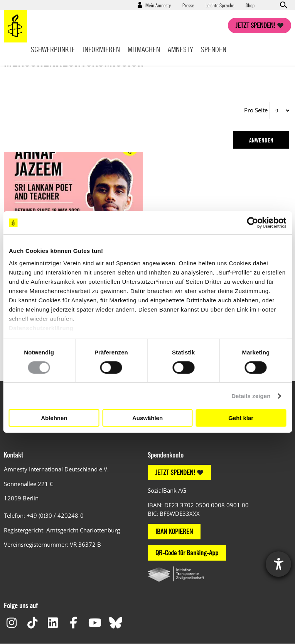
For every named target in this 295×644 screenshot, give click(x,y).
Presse (188, 5)
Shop (250, 5)
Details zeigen (251, 396)
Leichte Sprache (220, 5)
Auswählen (147, 418)
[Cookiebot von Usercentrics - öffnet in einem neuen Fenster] (252, 223)
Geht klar (241, 418)
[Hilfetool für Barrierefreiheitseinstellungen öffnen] (278, 564)
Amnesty (180, 49)
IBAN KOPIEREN (174, 531)
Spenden (214, 49)
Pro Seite (256, 110)
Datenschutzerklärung (41, 328)
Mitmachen (144, 49)
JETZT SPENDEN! (175, 472)
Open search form (283, 5)
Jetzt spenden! (256, 25)
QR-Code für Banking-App (187, 553)
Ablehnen (54, 418)
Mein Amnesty (158, 5)
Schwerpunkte (53, 49)
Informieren (101, 49)
